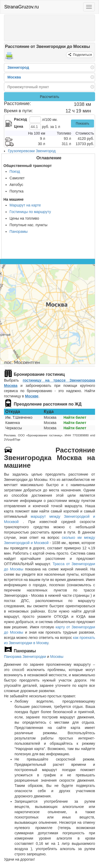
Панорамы (19, 231)
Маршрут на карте (25, 205)
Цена (18, 126)
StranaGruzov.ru (22, 7)
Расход (20, 119)
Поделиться (82, 55)
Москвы (57, 657)
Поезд (15, 171)
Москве (32, 396)
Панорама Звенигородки (25, 657)
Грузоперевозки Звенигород (32, 151)
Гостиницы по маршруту (30, 212)
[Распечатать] (9, 57)
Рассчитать (49, 97)
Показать (82, 124)
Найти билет (75, 417)
